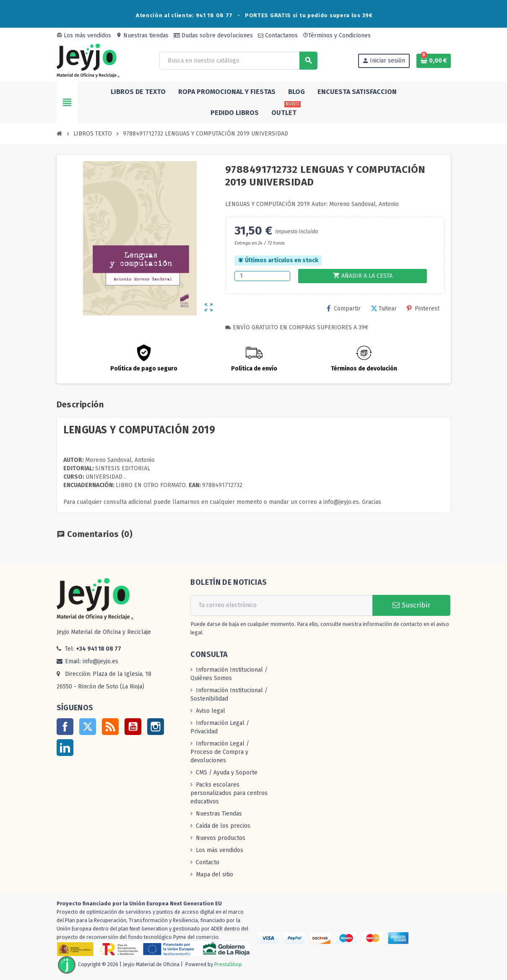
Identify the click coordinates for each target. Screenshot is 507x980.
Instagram (156, 727)
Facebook (65, 727)
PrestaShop (228, 965)
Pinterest (423, 309)
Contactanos (278, 35)
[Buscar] (238, 61)
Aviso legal (211, 711)
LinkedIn (65, 748)
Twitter (88, 727)
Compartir (344, 309)
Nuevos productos (221, 838)
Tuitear (384, 309)
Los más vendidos (84, 35)
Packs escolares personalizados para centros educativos (229, 793)
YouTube (133, 727)
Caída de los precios (223, 826)
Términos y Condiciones (337, 35)
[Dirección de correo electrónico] (281, 605)
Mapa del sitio (214, 874)
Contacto (208, 862)
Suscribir (411, 605)
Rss (110, 727)
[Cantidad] (262, 276)
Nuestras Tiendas (219, 814)
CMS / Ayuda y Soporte (227, 773)
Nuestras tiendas (142, 35)
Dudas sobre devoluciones (213, 35)
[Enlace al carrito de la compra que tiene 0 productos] (434, 61)
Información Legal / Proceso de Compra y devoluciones (220, 752)
